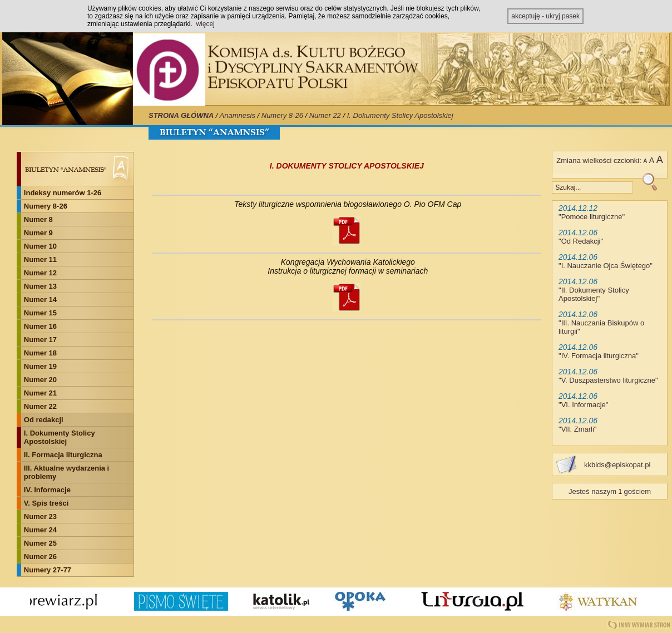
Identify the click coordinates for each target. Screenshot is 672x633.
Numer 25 (40, 543)
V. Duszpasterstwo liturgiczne (608, 380)
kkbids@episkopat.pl (617, 465)
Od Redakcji (581, 241)
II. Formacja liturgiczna (63, 455)
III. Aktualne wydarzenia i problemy (66, 472)
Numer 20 (40, 380)
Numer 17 (40, 340)
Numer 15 (40, 313)
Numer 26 (40, 557)
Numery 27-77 (48, 570)
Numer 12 (40, 273)
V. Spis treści (46, 503)
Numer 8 (38, 219)
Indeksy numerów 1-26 (63, 193)
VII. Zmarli (578, 429)
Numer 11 (40, 259)
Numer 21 (40, 393)
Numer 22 (325, 115)
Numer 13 (40, 286)
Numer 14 (40, 300)
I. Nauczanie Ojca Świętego (606, 266)
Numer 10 (40, 246)
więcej (205, 24)
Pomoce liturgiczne (592, 217)
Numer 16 (40, 326)
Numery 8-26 (282, 115)
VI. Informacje (584, 405)
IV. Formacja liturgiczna (599, 356)
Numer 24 (40, 530)
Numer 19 (40, 366)
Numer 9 (38, 233)
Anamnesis (238, 115)
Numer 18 (40, 353)
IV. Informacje (47, 490)
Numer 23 (40, 516)
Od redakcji (44, 420)
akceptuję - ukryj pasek (545, 16)
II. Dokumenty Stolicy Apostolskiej (594, 294)
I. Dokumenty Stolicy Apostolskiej (400, 115)
